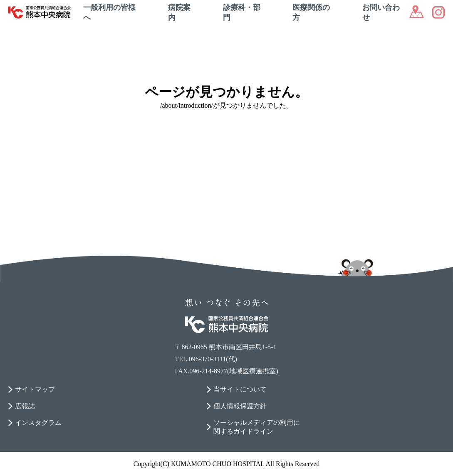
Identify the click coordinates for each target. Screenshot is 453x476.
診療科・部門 (242, 12)
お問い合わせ (381, 12)
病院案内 (179, 12)
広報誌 (25, 406)
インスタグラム (38, 423)
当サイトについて (240, 389)
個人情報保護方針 (240, 406)
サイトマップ (35, 389)
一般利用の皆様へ (109, 12)
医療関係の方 (311, 12)
